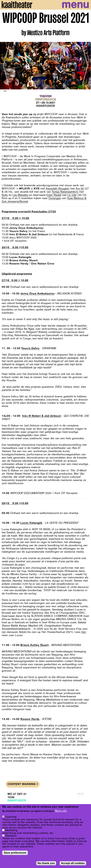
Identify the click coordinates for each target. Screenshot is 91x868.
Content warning (23, 784)
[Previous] (5, 66)
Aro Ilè (80, 189)
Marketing (11, 830)
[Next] (86, 66)
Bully (5, 195)
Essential (11, 817)
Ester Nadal (54, 195)
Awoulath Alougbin (58, 189)
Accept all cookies (73, 863)
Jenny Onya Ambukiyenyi (37, 294)
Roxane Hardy (30, 719)
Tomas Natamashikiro (65, 192)
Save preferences (15, 853)
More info (61, 811)
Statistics (11, 836)
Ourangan (55, 198)
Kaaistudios (45, 106)
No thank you (46, 863)
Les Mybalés (21, 195)
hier (84, 632)
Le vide (72, 195)
